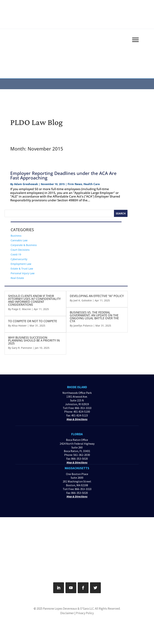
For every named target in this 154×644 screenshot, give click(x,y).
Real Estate (17, 278)
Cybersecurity (19, 259)
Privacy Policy (85, 613)
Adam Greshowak (26, 184)
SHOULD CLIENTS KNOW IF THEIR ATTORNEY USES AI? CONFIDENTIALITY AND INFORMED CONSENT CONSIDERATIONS (34, 300)
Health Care (92, 184)
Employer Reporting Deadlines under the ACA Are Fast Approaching (63, 175)
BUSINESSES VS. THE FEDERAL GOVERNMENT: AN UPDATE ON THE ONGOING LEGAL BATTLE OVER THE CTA (94, 317)
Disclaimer (67, 613)
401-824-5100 (82, 412)
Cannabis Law (19, 240)
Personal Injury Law (23, 273)
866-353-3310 (83, 408)
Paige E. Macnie (21, 309)
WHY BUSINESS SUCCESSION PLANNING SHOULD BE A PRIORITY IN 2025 (34, 340)
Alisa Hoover (19, 326)
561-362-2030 (82, 455)
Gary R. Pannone (22, 348)
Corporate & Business (24, 245)
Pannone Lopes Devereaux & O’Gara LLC (68, 609)
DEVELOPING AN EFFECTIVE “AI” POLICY (97, 296)
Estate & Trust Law (22, 269)
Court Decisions (20, 250)
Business (16, 236)
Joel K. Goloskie (83, 300)
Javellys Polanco (83, 326)
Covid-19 (16, 254)
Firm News (75, 184)
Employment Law (21, 264)
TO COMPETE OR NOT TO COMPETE (33, 321)
